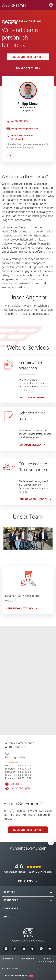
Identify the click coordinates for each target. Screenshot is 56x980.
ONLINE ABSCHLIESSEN (34, 499)
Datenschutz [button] (27, 959)
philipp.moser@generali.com (24, 129)
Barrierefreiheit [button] (10, 968)
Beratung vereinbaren (28, 57)
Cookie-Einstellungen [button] (47, 960)
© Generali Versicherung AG (15, 976)
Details (15, 784)
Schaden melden (31, 445)
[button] (51, 892)
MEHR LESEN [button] (26, 881)
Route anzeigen (20, 788)
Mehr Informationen (19, 608)
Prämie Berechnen (28, 68)
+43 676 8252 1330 (20, 121)
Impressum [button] (8, 959)
